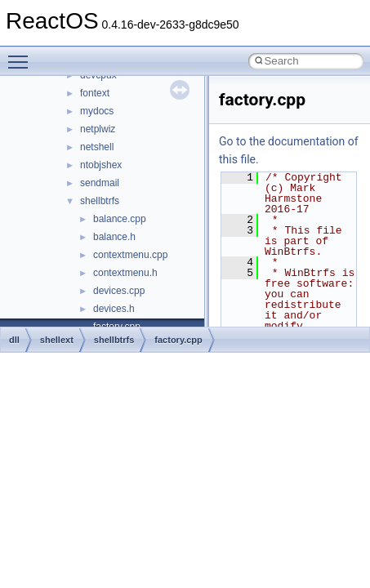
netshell (97, 147)
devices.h (114, 309)
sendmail (100, 183)
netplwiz (98, 129)
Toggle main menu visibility (22, 55)
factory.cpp (178, 340)
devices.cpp (119, 291)
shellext (57, 340)
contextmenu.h (125, 273)
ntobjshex (101, 165)
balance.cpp (120, 219)
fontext (95, 93)
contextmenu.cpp (130, 255)
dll (14, 340)
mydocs (97, 111)
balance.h (114, 237)
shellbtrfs (100, 201)
